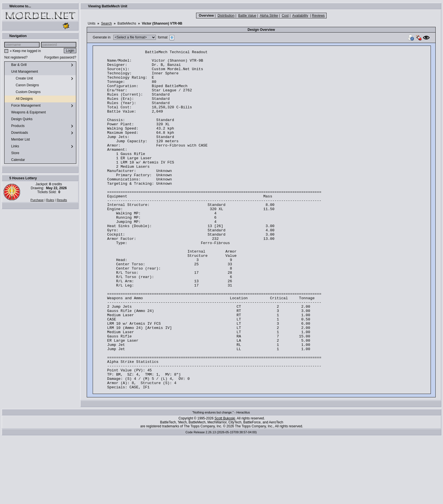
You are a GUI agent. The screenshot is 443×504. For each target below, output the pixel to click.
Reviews (318, 16)
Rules (50, 200)
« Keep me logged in (25, 51)
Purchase (37, 200)
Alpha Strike (269, 16)
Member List (18, 140)
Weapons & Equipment (26, 113)
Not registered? (16, 57)
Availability (300, 16)
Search (107, 23)
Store (13, 153)
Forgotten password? (60, 57)
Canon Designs (23, 85)
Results (62, 200)
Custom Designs (24, 92)
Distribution (226, 16)
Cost (285, 16)
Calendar (16, 160)
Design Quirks (20, 119)
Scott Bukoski (225, 486)
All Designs (20, 99)
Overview (206, 16)
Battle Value (247, 16)
